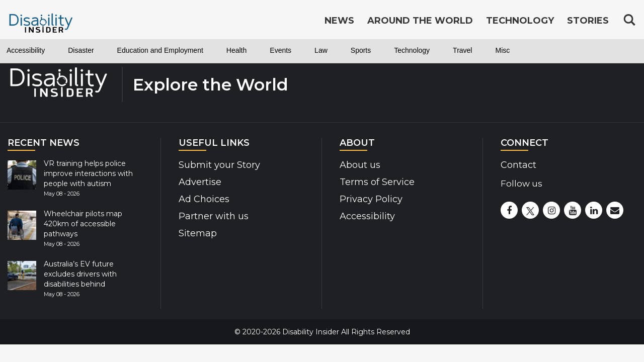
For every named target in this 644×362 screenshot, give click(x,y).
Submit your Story (219, 165)
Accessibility (31, 50)
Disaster (96, 50)
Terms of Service (377, 182)
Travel (540, 50)
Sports (422, 50)
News (339, 21)
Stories (588, 21)
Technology (481, 50)
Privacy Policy (371, 199)
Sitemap (198, 233)
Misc (585, 50)
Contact (518, 165)
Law (378, 50)
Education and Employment (191, 50)
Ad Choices (204, 199)
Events (332, 50)
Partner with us (214, 216)
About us (360, 165)
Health (282, 50)
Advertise (200, 182)
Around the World (420, 21)
